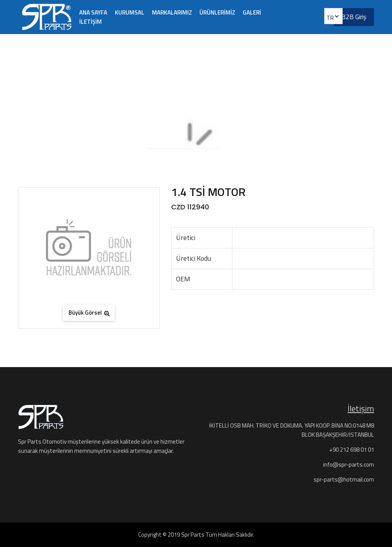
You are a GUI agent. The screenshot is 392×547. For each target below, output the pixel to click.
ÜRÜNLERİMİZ (217, 12)
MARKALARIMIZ (172, 12)
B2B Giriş (354, 17)
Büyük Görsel (89, 313)
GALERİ (252, 12)
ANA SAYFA (93, 12)
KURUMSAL (130, 12)
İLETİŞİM (91, 22)
